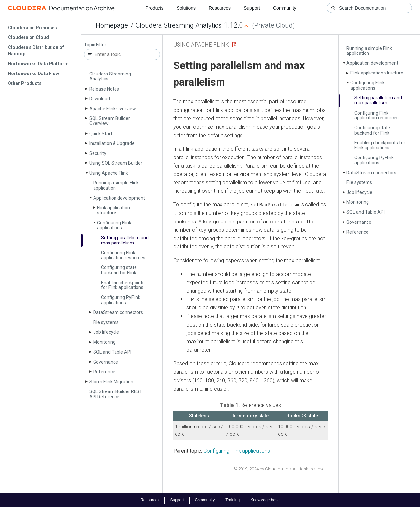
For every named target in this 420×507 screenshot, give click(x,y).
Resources (220, 8)
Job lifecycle (106, 332)
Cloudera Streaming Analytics (179, 25)
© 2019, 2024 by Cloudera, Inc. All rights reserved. (281, 468)
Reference (104, 372)
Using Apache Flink (109, 173)
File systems (106, 322)
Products (154, 8)
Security (98, 153)
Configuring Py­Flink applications (121, 300)
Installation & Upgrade (112, 143)
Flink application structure (114, 210)
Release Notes (104, 89)
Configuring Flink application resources (123, 255)
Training (232, 500)
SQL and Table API (112, 352)
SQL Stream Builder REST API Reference (116, 394)
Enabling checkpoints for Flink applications (123, 285)
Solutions (186, 8)
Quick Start (101, 134)
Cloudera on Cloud (28, 37)
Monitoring (104, 342)
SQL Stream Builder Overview (110, 121)
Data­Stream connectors (118, 312)
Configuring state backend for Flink (119, 270)
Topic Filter (95, 45)
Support (252, 8)
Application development (119, 198)
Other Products (25, 83)
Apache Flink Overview (113, 109)
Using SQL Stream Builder (116, 163)
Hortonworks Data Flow (33, 74)
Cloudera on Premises (32, 28)
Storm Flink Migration (111, 382)
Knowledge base (265, 500)
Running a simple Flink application (116, 185)
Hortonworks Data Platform (38, 64)
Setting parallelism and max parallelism (125, 240)
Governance (106, 362)
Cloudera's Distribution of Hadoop (36, 51)
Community (285, 8)
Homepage (112, 25)
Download (100, 99)
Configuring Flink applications (114, 225)
